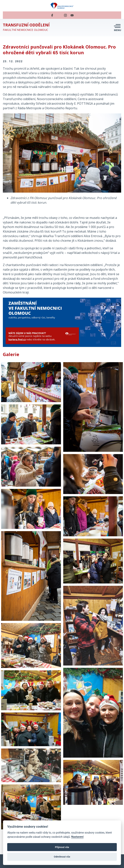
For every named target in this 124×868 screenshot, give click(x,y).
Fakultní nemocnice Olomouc (26, 27)
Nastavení (77, 837)
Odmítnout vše (62, 857)
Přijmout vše (62, 847)
